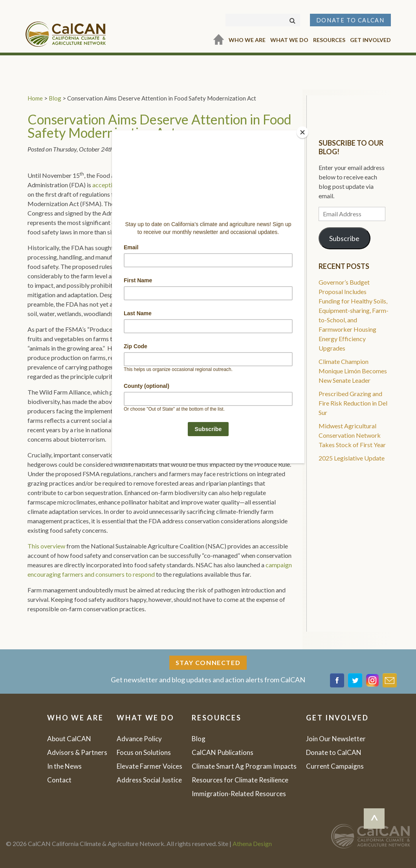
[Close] (302, 132)
